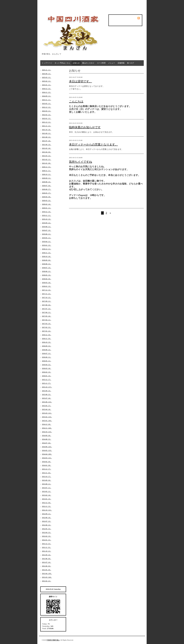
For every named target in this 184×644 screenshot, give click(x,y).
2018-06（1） (47, 271)
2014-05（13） (47, 450)
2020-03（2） (47, 200)
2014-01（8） (47, 465)
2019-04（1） (47, 241)
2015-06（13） (47, 402)
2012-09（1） (47, 514)
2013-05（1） (47, 491)
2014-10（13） (47, 432)
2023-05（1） (47, 103)
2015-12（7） (47, 379)
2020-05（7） (47, 193)
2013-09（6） (47, 480)
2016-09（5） (47, 346)
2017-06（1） (47, 312)
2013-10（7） (47, 476)
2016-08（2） (47, 350)
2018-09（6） (47, 260)
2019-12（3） (47, 212)
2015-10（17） (47, 387)
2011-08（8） (47, 558)
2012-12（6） (47, 503)
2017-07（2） (47, 309)
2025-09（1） (47, 74)
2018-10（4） (47, 256)
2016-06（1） (47, 357)
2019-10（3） (47, 219)
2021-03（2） (47, 156)
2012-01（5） (47, 540)
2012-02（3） (47, 536)
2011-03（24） (47, 577)
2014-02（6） (47, 462)
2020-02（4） (47, 204)
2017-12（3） (47, 290)
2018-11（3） (47, 253)
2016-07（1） (47, 353)
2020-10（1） (47, 174)
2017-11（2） (47, 294)
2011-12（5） (47, 544)
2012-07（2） (47, 521)
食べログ (131, 63)
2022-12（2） (47, 107)
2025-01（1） (47, 85)
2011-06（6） (47, 566)
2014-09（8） (47, 435)
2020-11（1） (47, 171)
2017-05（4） (47, 316)
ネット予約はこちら (62, 63)
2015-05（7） (47, 406)
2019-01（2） (47, 245)
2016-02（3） (47, 372)
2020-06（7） (47, 189)
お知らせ (76, 63)
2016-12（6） (47, 335)
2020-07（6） (47, 185)
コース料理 (101, 63)
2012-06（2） (47, 525)
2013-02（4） (47, 495)
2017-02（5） (47, 327)
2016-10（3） (47, 342)
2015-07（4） (47, 398)
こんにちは (76, 101)
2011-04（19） (47, 573)
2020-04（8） (47, 197)
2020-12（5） (47, 167)
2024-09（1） (47, 96)
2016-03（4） (47, 368)
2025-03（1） (47, 77)
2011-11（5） (47, 547)
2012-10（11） (47, 510)
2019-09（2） (47, 223)
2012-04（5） (47, 532)
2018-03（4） (47, 282)
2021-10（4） (47, 130)
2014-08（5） (47, 439)
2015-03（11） (47, 413)
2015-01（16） (47, 420)
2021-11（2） (47, 126)
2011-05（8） (47, 570)
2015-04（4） (47, 409)
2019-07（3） (47, 230)
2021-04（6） (47, 152)
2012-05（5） (47, 529)
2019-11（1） (47, 215)
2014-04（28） (47, 454)
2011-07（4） (47, 562)
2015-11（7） (47, 383)
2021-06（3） (47, 144)
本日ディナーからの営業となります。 (93, 144)
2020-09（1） (47, 178)
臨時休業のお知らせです (85, 127)
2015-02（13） (47, 417)
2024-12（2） (47, 89)
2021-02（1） (47, 159)
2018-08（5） (47, 264)
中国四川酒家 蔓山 (53, 640)
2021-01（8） (47, 163)
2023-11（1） (47, 100)
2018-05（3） (47, 275)
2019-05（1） (47, 238)
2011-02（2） (47, 581)
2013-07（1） (47, 488)
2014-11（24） (47, 428)
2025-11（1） (47, 70)
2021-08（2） (47, 137)
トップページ (47, 63)
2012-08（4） (47, 517)
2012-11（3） (47, 506)
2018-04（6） (47, 279)
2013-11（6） (47, 473)
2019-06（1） (47, 234)
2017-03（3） (47, 324)
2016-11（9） (47, 338)
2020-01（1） (47, 208)
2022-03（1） (47, 111)
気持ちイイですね (80, 162)
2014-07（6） (47, 443)
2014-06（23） (47, 447)
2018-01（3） (47, 286)
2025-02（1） (47, 81)
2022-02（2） (47, 115)
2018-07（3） (47, 268)
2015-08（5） (47, 394)
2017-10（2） (47, 297)
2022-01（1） (47, 118)
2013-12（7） (47, 469)
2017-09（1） (47, 301)
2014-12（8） (47, 424)
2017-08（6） (47, 305)
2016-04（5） (47, 365)
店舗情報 (121, 63)
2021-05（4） (47, 148)
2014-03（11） (47, 458)
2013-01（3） (47, 499)
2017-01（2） (47, 331)
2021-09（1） (47, 133)
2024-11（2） (47, 92)
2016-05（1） (47, 361)
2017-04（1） (47, 320)
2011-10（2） (47, 551)
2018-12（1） (47, 249)
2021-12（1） (47, 122)
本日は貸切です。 (80, 81)
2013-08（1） (47, 484)
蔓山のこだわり (88, 63)
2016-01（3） (47, 376)
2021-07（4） (47, 141)
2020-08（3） (47, 182)
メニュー (112, 63)
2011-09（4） (47, 555)
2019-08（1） (47, 227)
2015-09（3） (47, 391)
